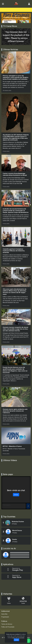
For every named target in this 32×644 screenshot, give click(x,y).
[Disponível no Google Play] (16, 569)
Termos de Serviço (7, 624)
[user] (29, 4)
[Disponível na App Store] (16, 577)
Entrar (16, 495)
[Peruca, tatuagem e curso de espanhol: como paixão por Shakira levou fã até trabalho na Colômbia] (16, 72)
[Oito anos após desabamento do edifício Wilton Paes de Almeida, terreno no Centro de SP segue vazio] (16, 287)
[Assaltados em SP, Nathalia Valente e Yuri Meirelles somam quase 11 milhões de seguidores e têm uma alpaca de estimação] (16, 124)
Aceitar (16, 640)
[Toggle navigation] (3, 4)
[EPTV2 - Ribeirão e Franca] (16, 442)
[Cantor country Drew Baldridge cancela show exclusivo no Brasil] (16, 172)
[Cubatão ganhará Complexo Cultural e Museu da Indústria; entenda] (16, 246)
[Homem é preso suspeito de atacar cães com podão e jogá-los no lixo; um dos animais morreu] (16, 327)
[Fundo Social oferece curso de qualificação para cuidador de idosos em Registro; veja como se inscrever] (16, 366)
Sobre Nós (4, 614)
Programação (5, 617)
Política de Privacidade (8, 627)
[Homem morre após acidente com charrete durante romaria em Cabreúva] (16, 407)
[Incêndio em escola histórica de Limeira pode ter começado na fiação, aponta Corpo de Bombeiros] (16, 208)
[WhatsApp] (29, 641)
